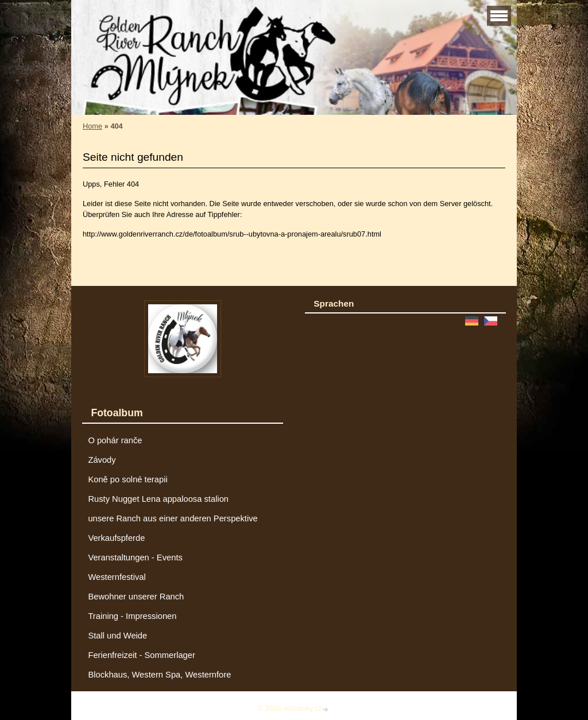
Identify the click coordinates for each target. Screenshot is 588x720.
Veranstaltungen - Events (135, 558)
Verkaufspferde (116, 538)
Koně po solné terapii (127, 479)
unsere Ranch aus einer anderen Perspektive (173, 518)
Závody (102, 460)
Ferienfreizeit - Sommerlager (142, 655)
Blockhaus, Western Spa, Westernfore (159, 675)
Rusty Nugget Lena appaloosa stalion (158, 499)
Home (92, 126)
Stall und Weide (117, 636)
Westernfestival (117, 577)
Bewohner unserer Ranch (136, 597)
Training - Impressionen (132, 616)
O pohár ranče (115, 440)
